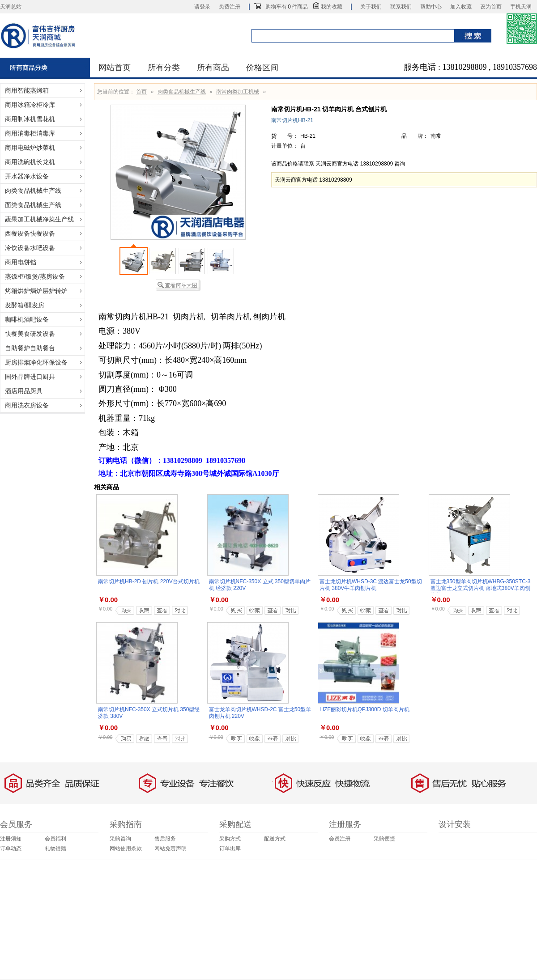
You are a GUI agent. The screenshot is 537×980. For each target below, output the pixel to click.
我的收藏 (332, 7)
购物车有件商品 (287, 7)
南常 (436, 136)
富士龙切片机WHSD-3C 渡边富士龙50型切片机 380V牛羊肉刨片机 (371, 585)
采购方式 (230, 839)
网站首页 (115, 68)
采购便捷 (384, 839)
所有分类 (164, 68)
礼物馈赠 (55, 848)
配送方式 (275, 839)
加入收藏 (461, 7)
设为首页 (491, 7)
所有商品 (213, 68)
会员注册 (340, 839)
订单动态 (11, 848)
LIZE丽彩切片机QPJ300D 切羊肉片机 (364, 709)
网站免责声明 (170, 848)
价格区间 (262, 68)
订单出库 (230, 848)
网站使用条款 (126, 848)
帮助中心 (431, 7)
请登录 (202, 7)
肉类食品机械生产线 (182, 92)
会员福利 (55, 839)
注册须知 (11, 839)
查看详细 (160, 610)
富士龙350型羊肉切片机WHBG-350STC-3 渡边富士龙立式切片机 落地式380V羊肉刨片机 (481, 588)
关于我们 (371, 7)
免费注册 (230, 7)
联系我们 (401, 7)
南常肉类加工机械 (238, 92)
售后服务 (165, 839)
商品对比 (177, 610)
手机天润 (521, 7)
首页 (141, 92)
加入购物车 (124, 610)
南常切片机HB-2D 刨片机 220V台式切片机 (149, 581)
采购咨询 (120, 839)
